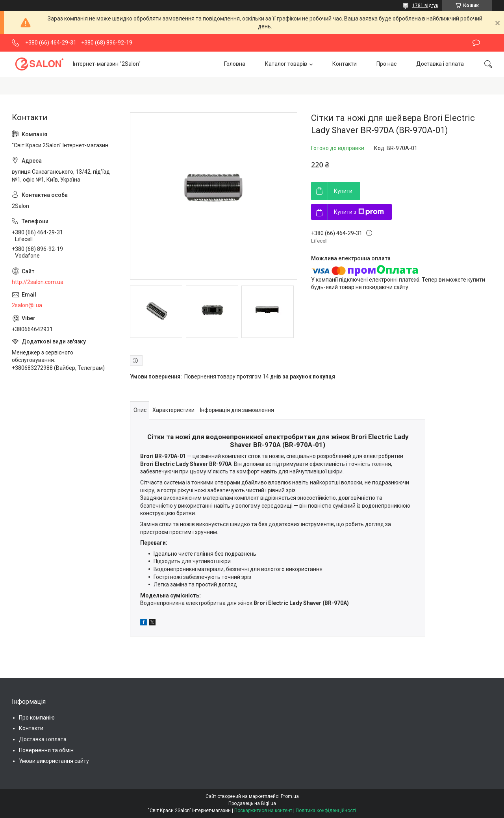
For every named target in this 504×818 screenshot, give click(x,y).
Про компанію (37, 718)
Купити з (359, 212)
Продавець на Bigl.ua (252, 803)
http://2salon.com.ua (38, 282)
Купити (343, 191)
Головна (235, 64)
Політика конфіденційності (326, 811)
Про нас (386, 64)
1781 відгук (425, 6)
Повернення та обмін (46, 750)
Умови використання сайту (54, 761)
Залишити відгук (476, 43)
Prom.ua (290, 796)
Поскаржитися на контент (263, 811)
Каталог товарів (286, 64)
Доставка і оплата (440, 64)
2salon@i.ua (27, 305)
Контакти (345, 64)
